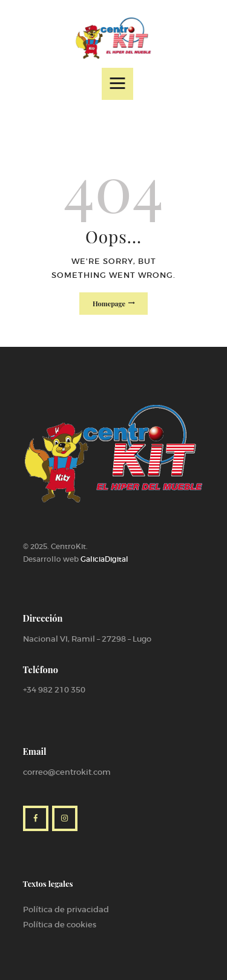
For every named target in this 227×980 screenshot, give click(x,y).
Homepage (109, 304)
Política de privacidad (66, 909)
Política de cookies (60, 925)
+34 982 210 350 (54, 690)
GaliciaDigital (104, 559)
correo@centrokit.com (67, 772)
